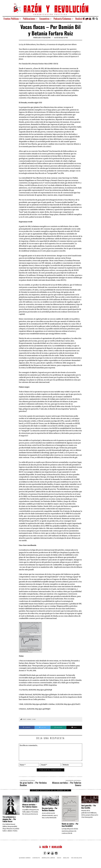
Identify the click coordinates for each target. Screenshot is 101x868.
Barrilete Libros (48, 858)
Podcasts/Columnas (62, 19)
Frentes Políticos (11, 19)
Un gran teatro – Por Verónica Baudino (50, 809)
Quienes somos (25, 858)
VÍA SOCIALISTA (77, 858)
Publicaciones (29, 19)
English (66, 858)
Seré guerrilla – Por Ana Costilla (89, 807)
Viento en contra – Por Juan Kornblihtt (70, 825)
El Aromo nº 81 (62, 38)
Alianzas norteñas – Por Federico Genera (30, 806)
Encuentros (44, 19)
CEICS (59, 858)
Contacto (36, 858)
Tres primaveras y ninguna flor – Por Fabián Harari (9, 819)
